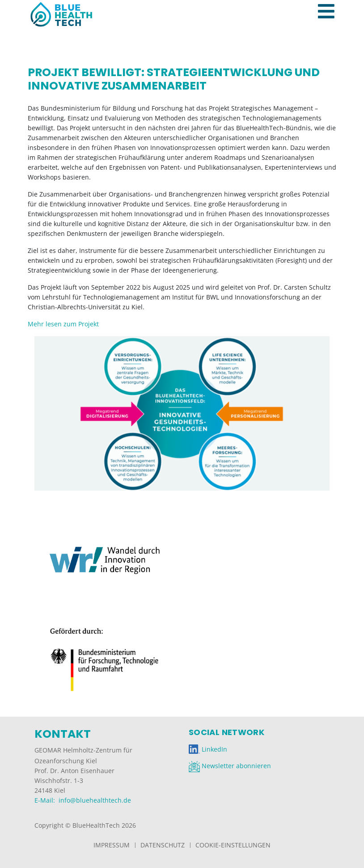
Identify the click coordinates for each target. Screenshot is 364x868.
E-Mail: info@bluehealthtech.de (83, 800)
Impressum (112, 845)
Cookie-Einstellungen (233, 845)
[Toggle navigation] (331, 2)
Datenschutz (163, 845)
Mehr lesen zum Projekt (63, 324)
